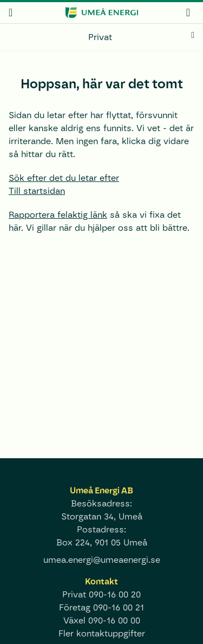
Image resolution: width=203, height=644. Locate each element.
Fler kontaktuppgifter (102, 633)
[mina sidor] (188, 12)
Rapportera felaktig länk (58, 215)
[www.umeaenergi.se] (101, 12)
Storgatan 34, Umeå (102, 516)
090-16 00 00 (114, 620)
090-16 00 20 (115, 594)
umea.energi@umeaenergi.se (102, 560)
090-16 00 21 (119, 607)
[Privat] (101, 37)
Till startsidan (37, 191)
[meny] (11, 12)
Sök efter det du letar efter (64, 178)
